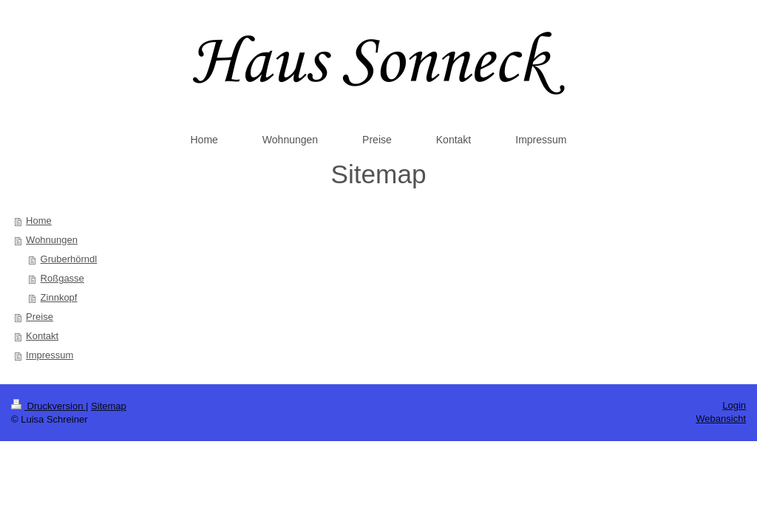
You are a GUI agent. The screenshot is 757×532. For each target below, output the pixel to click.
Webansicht (721, 419)
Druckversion (48, 406)
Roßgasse (62, 278)
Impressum (50, 355)
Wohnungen (52, 240)
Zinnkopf (59, 297)
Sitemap (109, 406)
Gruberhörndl (69, 259)
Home (39, 221)
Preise (40, 317)
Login (734, 405)
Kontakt (42, 336)
